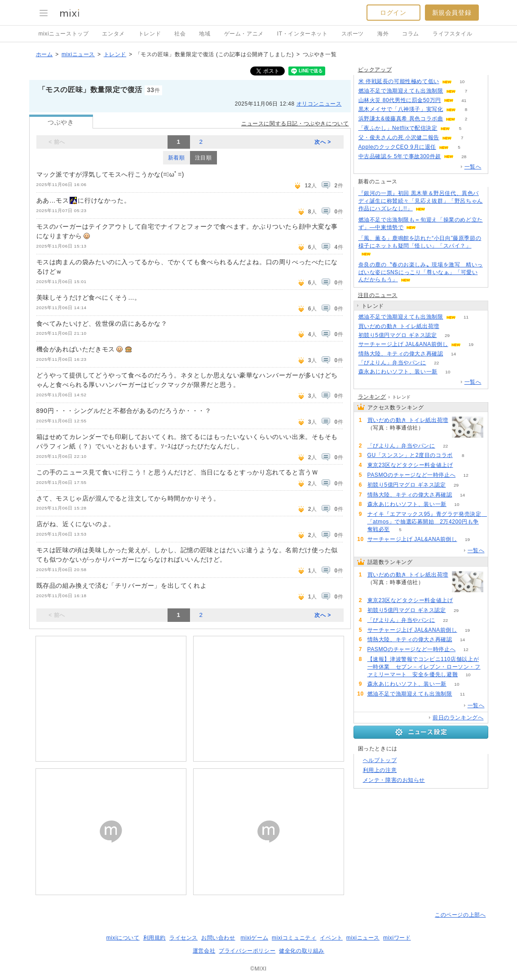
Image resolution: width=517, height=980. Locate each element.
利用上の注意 (380, 770)
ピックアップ (375, 70)
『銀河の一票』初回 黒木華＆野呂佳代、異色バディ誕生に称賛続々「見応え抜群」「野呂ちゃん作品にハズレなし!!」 (421, 201)
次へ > (323, 142)
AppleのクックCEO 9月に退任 (398, 147)
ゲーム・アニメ (244, 34)
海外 (383, 34)
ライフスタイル (452, 34)
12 (466, 475)
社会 (180, 34)
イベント (331, 938)
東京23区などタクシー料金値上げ (410, 465)
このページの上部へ (460, 915)
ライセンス (183, 938)
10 (462, 82)
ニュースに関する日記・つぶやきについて (295, 124)
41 (464, 100)
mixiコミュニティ (294, 938)
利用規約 (155, 938)
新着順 (177, 158)
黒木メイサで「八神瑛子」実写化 (401, 109)
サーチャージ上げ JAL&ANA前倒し (403, 344)
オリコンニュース (319, 104)
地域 (205, 34)
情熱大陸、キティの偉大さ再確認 (401, 354)
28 (464, 157)
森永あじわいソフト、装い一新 (398, 372)
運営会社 (204, 951)
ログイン (393, 13)
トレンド (150, 34)
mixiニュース (78, 54)
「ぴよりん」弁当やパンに (392, 363)
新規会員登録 (452, 13)
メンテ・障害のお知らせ (394, 780)
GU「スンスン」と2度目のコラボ (410, 455)
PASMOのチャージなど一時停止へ (412, 475)
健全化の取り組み (302, 951)
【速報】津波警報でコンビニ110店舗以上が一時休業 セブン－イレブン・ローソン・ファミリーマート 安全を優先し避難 (424, 667)
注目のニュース (378, 295)
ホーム (44, 54)
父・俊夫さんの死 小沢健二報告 (399, 137)
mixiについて (123, 938)
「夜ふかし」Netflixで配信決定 (398, 128)
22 (436, 363)
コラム (411, 34)
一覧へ (473, 167)
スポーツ (353, 34)
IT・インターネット (303, 34)
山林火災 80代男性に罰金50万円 (400, 100)
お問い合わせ (218, 938)
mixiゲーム (255, 938)
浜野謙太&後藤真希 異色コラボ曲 (401, 119)
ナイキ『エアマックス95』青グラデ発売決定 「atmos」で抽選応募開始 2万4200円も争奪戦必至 (427, 522)
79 (463, 465)
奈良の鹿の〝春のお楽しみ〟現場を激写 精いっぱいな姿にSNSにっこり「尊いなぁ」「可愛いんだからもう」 (421, 272)
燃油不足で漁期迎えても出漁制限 (401, 91)
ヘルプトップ (380, 760)
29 (447, 335)
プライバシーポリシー (247, 951)
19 (471, 344)
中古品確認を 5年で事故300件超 (400, 156)
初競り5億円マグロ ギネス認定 (398, 335)
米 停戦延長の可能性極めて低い (399, 81)
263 (450, 326)
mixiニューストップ (64, 34)
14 (453, 354)
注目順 (203, 158)
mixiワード (397, 938)
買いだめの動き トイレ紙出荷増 (399, 326)
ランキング (372, 397)
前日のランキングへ (458, 718)
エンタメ (113, 34)
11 (466, 317)
